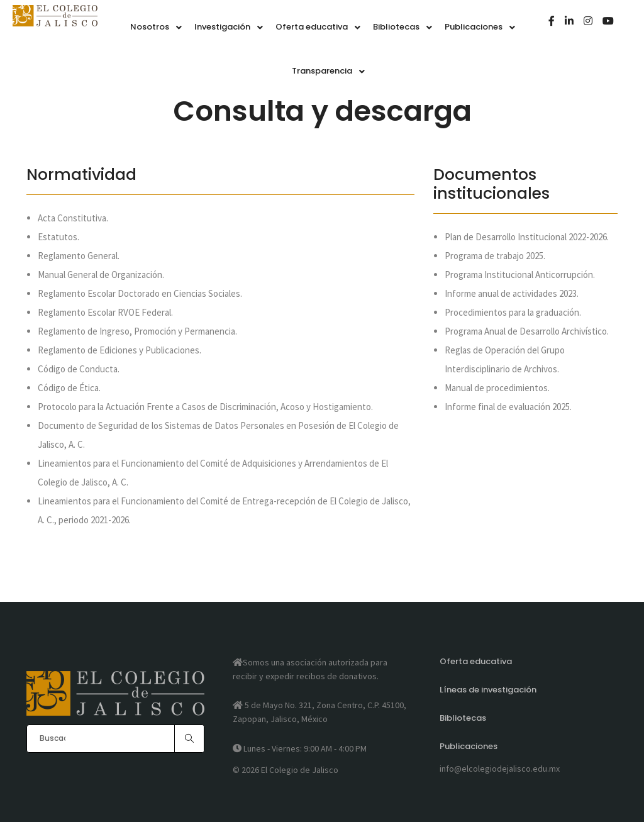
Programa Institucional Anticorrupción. (520, 275)
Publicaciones (469, 746)
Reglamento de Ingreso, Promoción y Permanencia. (137, 331)
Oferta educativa (476, 661)
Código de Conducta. (79, 369)
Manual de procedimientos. (497, 388)
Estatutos (58, 237)
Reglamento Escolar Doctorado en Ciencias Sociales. (140, 293)
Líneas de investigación (488, 690)
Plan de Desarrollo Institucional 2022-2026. (527, 237)
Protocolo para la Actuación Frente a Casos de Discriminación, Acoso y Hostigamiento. (205, 407)
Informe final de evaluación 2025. (508, 407)
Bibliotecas (463, 718)
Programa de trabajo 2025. (495, 256)
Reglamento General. (79, 256)
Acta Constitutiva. (73, 218)
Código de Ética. (69, 388)
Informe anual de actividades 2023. (512, 293)
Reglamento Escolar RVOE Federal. (105, 312)
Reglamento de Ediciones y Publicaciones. (119, 350)
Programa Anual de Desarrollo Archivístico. (527, 331)
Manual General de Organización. (101, 275)
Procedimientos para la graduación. (513, 312)
